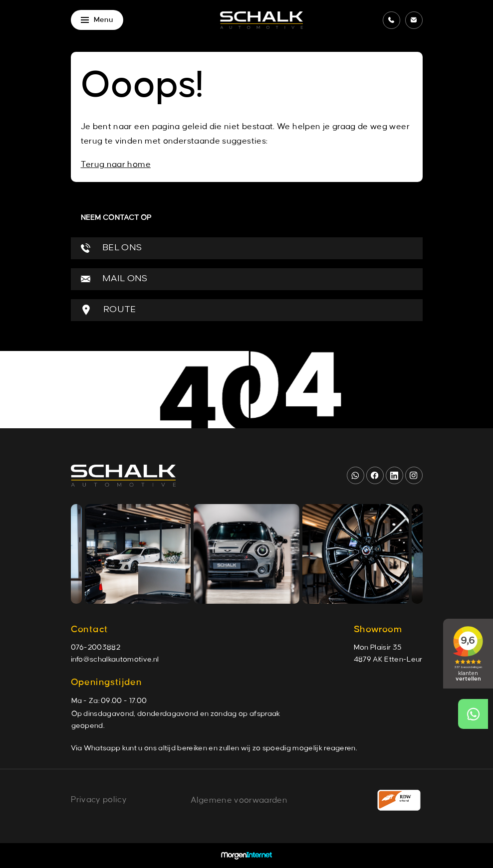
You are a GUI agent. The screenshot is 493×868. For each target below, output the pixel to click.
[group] (138, 554)
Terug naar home (116, 165)
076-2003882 (96, 648)
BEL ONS (112, 248)
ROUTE (109, 310)
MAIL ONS (114, 279)
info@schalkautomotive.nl (115, 660)
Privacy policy (99, 800)
